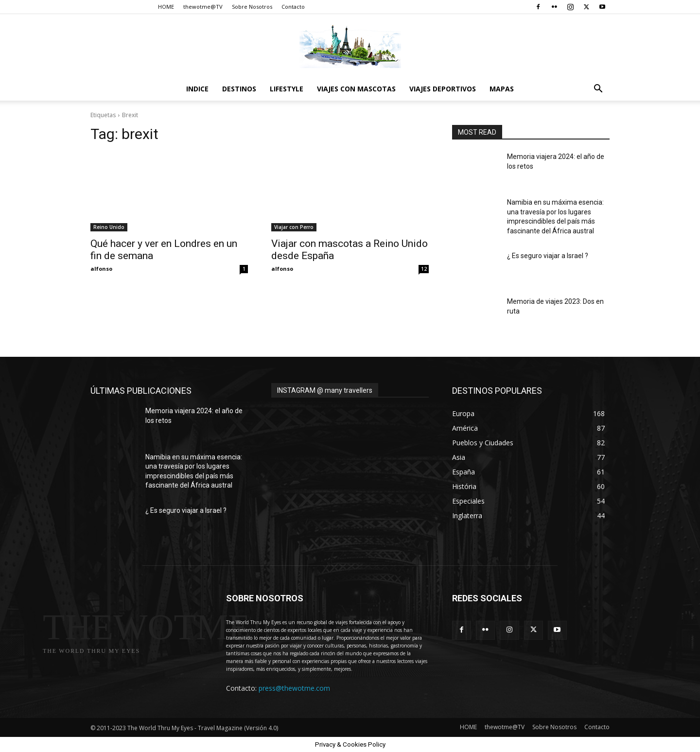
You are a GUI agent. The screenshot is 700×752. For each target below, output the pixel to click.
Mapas (502, 89)
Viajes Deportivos (443, 89)
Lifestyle (287, 89)
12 (424, 269)
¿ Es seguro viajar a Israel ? (548, 256)
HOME (166, 7)
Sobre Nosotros (252, 7)
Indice (197, 89)
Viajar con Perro (294, 227)
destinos (239, 89)
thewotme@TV (203, 7)
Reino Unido (109, 227)
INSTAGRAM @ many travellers (325, 390)
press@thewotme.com (294, 688)
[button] (598, 90)
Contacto (293, 7)
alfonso (101, 269)
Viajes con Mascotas (356, 89)
